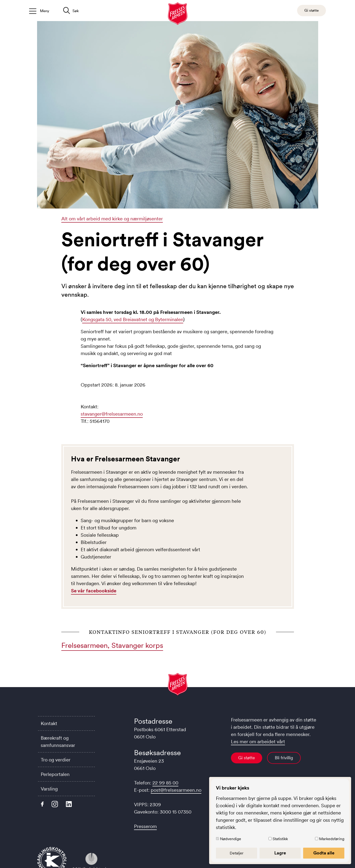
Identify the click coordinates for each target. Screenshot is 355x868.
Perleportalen (55, 774)
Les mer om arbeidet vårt (258, 742)
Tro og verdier (56, 760)
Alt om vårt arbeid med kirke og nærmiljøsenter (112, 219)
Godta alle (324, 853)
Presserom (145, 826)
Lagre (280, 853)
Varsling (49, 789)
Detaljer (237, 853)
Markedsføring (332, 839)
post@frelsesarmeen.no (176, 790)
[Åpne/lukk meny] (39, 11)
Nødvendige (231, 839)
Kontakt (49, 723)
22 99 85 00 (165, 783)
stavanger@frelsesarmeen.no (112, 414)
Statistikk (280, 839)
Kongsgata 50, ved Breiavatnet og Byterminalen (133, 319)
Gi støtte (247, 758)
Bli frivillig (284, 758)
